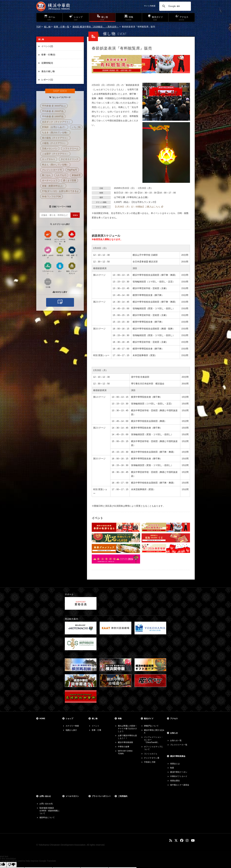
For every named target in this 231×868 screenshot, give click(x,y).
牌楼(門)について (151, 726)
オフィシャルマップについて (154, 748)
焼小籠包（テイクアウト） (55, 138)
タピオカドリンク (70, 159)
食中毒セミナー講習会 (180, 785)
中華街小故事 (124, 747)
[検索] (175, 6)
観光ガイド (149, 719)
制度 (172, 768)
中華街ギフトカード (179, 776)
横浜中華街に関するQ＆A (154, 731)
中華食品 (72, 235)
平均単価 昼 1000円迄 (53, 116)
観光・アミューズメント (72, 268)
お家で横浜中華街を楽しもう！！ (127, 737)
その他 (48, 283)
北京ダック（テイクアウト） (56, 122)
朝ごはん (46, 175)
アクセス (174, 719)
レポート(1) (47, 80)
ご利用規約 (123, 796)
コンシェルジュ (151, 754)
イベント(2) (47, 46)
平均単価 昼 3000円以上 (54, 106)
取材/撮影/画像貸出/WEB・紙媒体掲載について (50, 811)
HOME (42, 719)
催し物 (47, 27)
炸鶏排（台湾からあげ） (54, 127)
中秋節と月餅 (150, 762)
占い (60, 267)
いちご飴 (76, 127)
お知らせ (174, 733)
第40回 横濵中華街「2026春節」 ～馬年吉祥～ (96, 27)
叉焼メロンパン (50, 149)
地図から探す (71, 730)
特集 (120, 719)
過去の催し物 (48, 71)
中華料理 (48, 235)
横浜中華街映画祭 (125, 742)
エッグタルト (49, 159)
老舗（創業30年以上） (53, 186)
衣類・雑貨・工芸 (72, 252)
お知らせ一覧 (176, 740)
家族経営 (76, 175)
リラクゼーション (48, 268)
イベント (96, 726)
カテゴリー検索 (72, 726)
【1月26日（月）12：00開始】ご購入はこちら (137, 207)
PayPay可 (72, 170)
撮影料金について (47, 817)
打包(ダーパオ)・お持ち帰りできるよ (60, 191)
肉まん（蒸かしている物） (55, 165)
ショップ (69, 719)
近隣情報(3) (47, 63)
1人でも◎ (61, 175)
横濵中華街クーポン (179, 772)
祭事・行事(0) (48, 55)
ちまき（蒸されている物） (55, 132)
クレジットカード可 (52, 170)
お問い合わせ (45, 796)
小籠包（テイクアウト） (54, 143)
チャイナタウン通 (152, 758)
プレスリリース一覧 (179, 745)
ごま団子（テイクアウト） (55, 154)
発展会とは (175, 764)
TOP (38, 27)
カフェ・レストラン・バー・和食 (60, 237)
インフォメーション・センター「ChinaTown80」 (154, 740)
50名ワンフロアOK (51, 196)
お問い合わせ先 (46, 804)
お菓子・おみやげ (48, 252)
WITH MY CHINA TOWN (125, 752)
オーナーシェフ (50, 180)
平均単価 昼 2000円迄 (53, 111)
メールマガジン (72, 796)
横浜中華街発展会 (178, 756)
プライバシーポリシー (101, 796)
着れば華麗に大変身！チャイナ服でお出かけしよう (127, 729)
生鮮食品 (60, 251)
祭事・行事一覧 (61, 27)
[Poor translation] (12, 865)
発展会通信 (175, 781)
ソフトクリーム (71, 149)
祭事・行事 (96, 730)
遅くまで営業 (70, 180)
